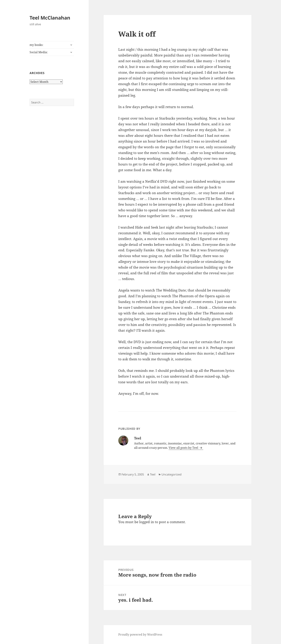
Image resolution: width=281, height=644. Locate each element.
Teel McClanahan (50, 18)
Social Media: (39, 52)
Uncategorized (172, 474)
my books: (36, 45)
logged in (147, 522)
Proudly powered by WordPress (140, 634)
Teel (153, 474)
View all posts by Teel (184, 448)
